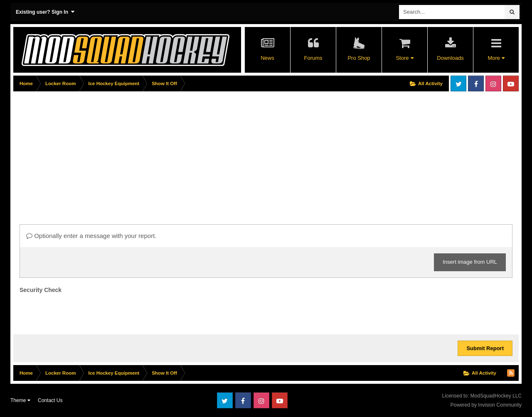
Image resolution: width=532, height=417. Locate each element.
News (267, 58)
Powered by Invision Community (486, 405)
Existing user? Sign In (45, 12)
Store (404, 58)
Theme (20, 400)
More (496, 58)
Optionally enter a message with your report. (91, 236)
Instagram (493, 83)
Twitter (458, 83)
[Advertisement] (165, 152)
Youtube (511, 83)
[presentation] (83, 312)
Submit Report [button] (485, 348)
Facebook (476, 83)
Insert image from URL (470, 262)
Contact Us (50, 400)
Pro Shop (359, 58)
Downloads (450, 58)
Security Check (41, 290)
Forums (313, 58)
